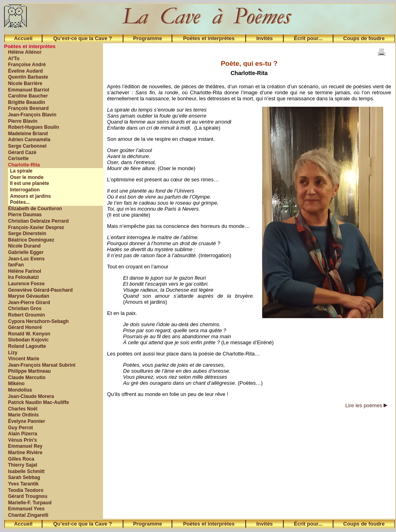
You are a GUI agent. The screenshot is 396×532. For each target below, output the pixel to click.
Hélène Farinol (25, 271)
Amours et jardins (30, 196)
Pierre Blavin (23, 121)
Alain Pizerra (23, 434)
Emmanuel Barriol (29, 90)
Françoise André (27, 65)
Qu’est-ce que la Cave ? (83, 38)
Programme (147, 38)
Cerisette (18, 158)
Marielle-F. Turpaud (30, 503)
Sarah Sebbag (24, 477)
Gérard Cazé (22, 152)
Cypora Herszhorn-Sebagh (38, 321)
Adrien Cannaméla (29, 140)
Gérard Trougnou (28, 496)
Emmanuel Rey (25, 446)
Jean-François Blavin (32, 115)
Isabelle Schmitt (26, 471)
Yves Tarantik (23, 484)
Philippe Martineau (29, 371)
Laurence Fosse (26, 284)
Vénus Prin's (22, 440)
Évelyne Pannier (27, 421)
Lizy (13, 353)
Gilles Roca (21, 459)
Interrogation (25, 190)
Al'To (14, 59)
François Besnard (28, 108)
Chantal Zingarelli (28, 515)
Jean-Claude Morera (31, 396)
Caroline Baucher (28, 96)
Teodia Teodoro (26, 490)
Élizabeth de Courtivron (35, 209)
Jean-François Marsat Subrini (42, 365)
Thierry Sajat (23, 465)
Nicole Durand (24, 246)
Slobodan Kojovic (28, 340)
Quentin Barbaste (28, 77)
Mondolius (20, 390)
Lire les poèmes (366, 405)
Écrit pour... (308, 38)
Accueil (23, 38)
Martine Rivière (25, 453)
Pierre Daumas (25, 215)
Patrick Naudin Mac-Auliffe (38, 402)
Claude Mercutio (27, 378)
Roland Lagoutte (27, 346)
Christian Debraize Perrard (38, 221)
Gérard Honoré (25, 327)
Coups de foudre (364, 38)
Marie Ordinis (23, 415)
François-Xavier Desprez (36, 227)
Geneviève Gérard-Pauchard (40, 290)
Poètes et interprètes (209, 38)
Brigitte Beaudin (27, 102)
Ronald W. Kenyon (29, 334)
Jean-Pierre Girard (29, 303)
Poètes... (20, 202)
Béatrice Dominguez (31, 240)
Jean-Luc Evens (26, 259)
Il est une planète (29, 183)
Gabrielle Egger (26, 252)
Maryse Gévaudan (29, 296)
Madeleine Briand (28, 134)
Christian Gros (25, 309)
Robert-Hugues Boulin (33, 127)
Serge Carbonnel (27, 146)
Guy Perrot (20, 428)
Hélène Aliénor (25, 52)
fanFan (16, 265)
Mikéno (16, 384)
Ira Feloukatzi (23, 277)
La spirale (21, 171)
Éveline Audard (25, 71)
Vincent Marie (24, 359)
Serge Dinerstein (27, 234)
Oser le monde (27, 177)
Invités (264, 38)
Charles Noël (23, 409)
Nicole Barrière (25, 83)
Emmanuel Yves (26, 509)
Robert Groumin (26, 315)
